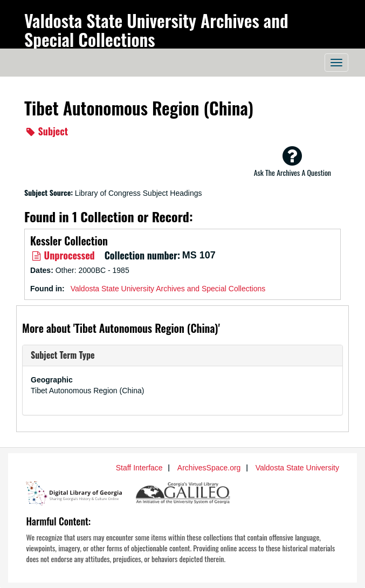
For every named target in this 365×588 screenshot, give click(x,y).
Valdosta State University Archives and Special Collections (156, 30)
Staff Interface (139, 468)
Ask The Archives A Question (292, 161)
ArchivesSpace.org (209, 468)
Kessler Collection (69, 241)
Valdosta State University (297, 468)
